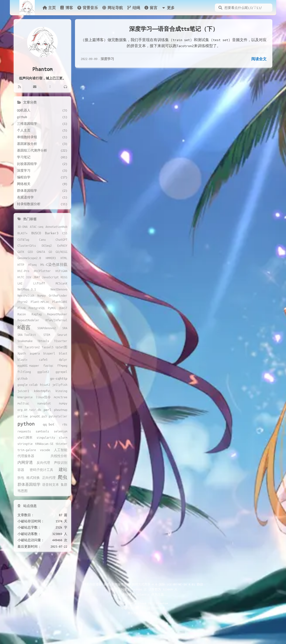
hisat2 (45, 385)
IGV (29, 277)
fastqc (48, 366)
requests (24, 431)
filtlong (24, 372)
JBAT (37, 277)
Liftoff (39, 283)
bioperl (49, 353)
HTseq (32, 265)
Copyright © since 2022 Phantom (143, 603)
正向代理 (49, 478)
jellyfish (60, 385)
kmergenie (25, 397)
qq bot (49, 424)
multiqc (23, 403)
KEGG (64, 277)
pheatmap (61, 410)
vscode (45, 450)
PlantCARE (60, 302)
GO (50, 252)
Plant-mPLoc (40, 302)
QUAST (63, 308)
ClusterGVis (27, 246)
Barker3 (52, 233)
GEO (30, 252)
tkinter (61, 444)
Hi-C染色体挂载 (54, 264)
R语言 (24, 327)
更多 (168, 8)
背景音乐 (87, 8)
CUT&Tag (23, 240)
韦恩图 (23, 491)
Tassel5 (48, 347)
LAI (20, 283)
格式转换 (33, 478)
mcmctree (61, 397)
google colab (28, 385)
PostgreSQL (37, 308)
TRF (20, 347)
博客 (66, 8)
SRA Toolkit (27, 335)
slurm (63, 437)
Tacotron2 (32, 347)
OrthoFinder (58, 295)
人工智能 (61, 450)
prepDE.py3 (38, 416)
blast (63, 353)
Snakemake (25, 341)
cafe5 (43, 360)
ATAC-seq (37, 227)
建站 (63, 469)
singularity (46, 437)
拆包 (21, 478)
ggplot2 (43, 372)
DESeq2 (47, 246)
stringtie (25, 444)
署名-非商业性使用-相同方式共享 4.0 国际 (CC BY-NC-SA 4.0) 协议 (153, 584)
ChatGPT (61, 240)
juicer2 (23, 391)
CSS (65, 233)
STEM (47, 335)
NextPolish (26, 295)
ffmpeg (62, 366)
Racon (22, 314)
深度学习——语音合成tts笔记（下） (174, 29)
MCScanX (61, 283)
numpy (63, 403)
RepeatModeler (28, 320)
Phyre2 (23, 302)
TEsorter (61, 341)
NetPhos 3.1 (27, 289)
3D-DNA (23, 227)
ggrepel (61, 372)
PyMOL (52, 308)
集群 (64, 485)
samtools (42, 431)
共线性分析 (59, 456)
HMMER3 (51, 258)
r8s (65, 424)
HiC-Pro (23, 271)
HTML (64, 258)
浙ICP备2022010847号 (143, 613)
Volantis (143, 594)
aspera (35, 353)
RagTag (37, 314)
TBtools (43, 341)
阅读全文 (259, 59)
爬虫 (63, 477)
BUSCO (36, 233)
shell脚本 (25, 437)
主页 (49, 8)
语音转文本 (51, 485)
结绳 (133, 8)
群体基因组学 (29, 484)
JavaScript (50, 277)
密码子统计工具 (41, 470)
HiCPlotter (42, 271)
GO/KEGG (61, 252)
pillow (23, 416)
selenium (61, 431)
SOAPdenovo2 (47, 328)
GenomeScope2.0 (29, 258)
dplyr (63, 360)
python (26, 423)
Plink (22, 308)
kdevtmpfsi (42, 391)
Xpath (22, 353)
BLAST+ (23, 233)
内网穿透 (25, 462)
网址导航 (112, 8)
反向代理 (43, 463)
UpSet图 (61, 347)
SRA (65, 328)
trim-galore (27, 450)
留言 (151, 8)
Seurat (62, 335)
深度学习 (107, 59)
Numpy (42, 295)
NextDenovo (59, 289)
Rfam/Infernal (56, 320)
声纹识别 (61, 463)
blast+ (23, 360)
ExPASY (62, 246)
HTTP (21, 265)
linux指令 (43, 397)
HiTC (21, 277)
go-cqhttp (59, 378)
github (23, 378)
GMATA (41, 252)
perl (47, 409)
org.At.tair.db (29, 410)
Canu (42, 240)
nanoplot (44, 403)
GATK (21, 252)
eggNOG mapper (28, 366)
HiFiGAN (61, 271)
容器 (21, 470)
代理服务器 (26, 456)
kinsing (61, 391)
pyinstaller (58, 416)
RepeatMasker (57, 314)
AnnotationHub (56, 227)
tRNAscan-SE (44, 444)
